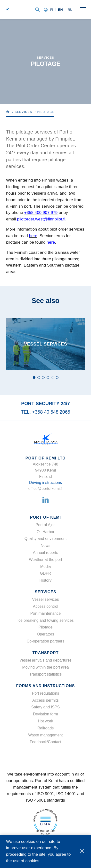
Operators (45, 634)
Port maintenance (45, 613)
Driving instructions (45, 483)
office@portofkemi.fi (45, 489)
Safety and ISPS (45, 707)
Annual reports (45, 553)
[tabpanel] (45, 344)
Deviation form (45, 714)
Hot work (45, 721)
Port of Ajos (46, 525)
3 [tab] (43, 378)
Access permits (45, 700)
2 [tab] (39, 378)
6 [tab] (57, 378)
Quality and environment (45, 539)
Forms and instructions (46, 686)
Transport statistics (46, 674)
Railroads (46, 728)
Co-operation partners (46, 641)
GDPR (45, 573)
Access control (45, 606)
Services (45, 592)
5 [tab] (53, 378)
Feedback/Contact (46, 742)
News (45, 546)
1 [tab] (34, 378)
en (60, 10)
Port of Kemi (45, 517)
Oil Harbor (45, 532)
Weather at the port (45, 560)
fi (52, 10)
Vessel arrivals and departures (45, 660)
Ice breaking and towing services (45, 620)
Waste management (45, 735)
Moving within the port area (45, 667)
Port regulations (45, 693)
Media (46, 567)
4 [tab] (48, 378)
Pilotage (46, 627)
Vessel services (45, 599)
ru (70, 10)
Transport (45, 653)
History (46, 580)
